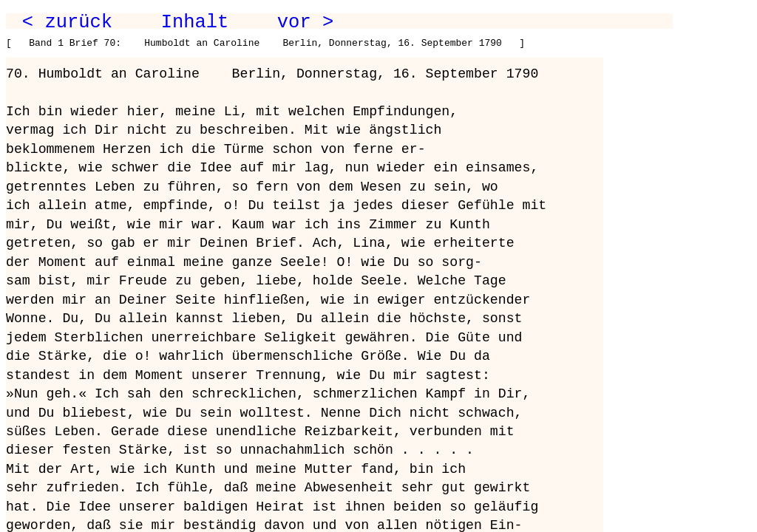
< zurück (67, 22)
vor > (305, 22)
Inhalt (195, 22)
